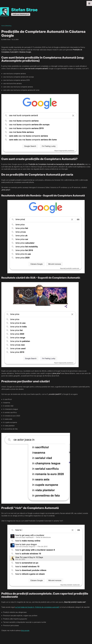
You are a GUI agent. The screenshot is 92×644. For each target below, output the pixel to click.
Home (3, 26)
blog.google (25, 632)
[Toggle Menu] (89, 3)
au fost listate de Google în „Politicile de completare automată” (37, 608)
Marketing (9, 26)
